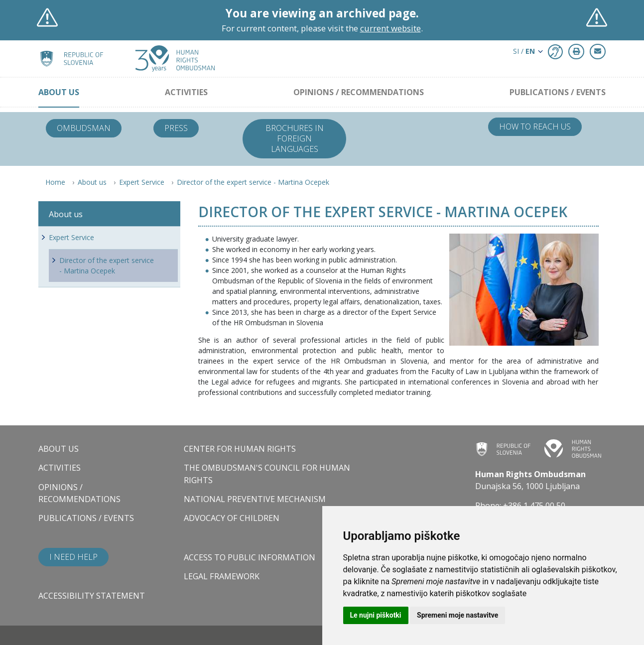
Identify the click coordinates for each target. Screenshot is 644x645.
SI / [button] (524, 51)
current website (390, 28)
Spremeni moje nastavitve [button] (457, 615)
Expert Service (142, 182)
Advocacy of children (232, 518)
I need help (73, 557)
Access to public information (250, 557)
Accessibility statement (92, 596)
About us (59, 92)
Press (176, 128)
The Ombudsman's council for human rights (267, 474)
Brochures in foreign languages (295, 138)
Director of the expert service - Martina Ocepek (253, 182)
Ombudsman (84, 128)
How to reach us (535, 127)
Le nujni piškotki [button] (376, 615)
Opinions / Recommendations (359, 92)
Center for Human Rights (240, 449)
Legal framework (222, 576)
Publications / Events (558, 92)
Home (55, 182)
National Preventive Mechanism (255, 499)
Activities (186, 92)
